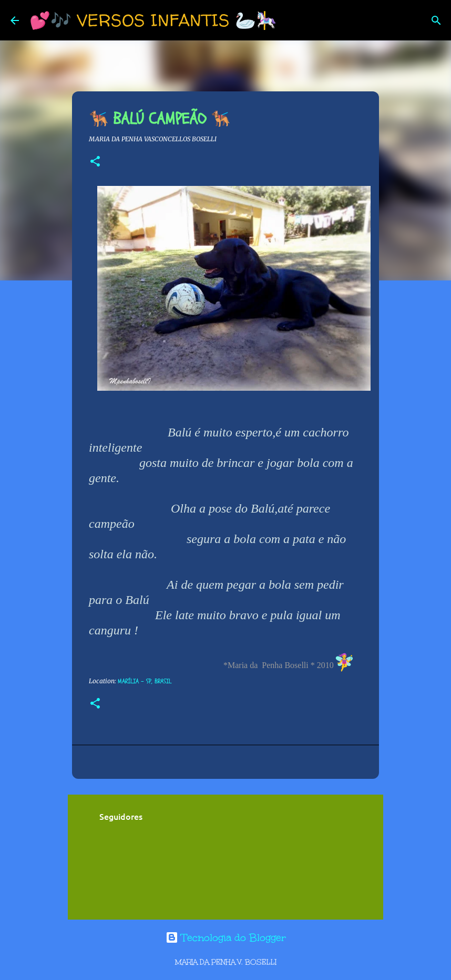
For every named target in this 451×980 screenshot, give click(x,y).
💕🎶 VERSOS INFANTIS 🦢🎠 (153, 20)
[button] (95, 162)
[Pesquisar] (292, 20)
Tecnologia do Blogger (226, 937)
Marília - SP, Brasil (145, 681)
